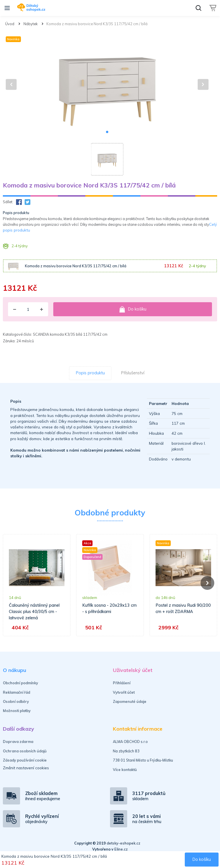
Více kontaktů (125, 770)
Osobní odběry (16, 701)
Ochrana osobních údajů (25, 751)
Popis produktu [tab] (90, 373)
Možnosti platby (17, 711)
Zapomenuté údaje (130, 701)
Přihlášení (122, 683)
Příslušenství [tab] (133, 373)
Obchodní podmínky (20, 683)
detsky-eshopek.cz (123, 843)
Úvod (10, 24)
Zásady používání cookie (25, 760)
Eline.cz (121, 849)
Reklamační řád (16, 692)
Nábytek (31, 24)
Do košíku (133, 309)
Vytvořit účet (124, 692)
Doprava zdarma (18, 742)
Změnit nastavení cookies (26, 768)
